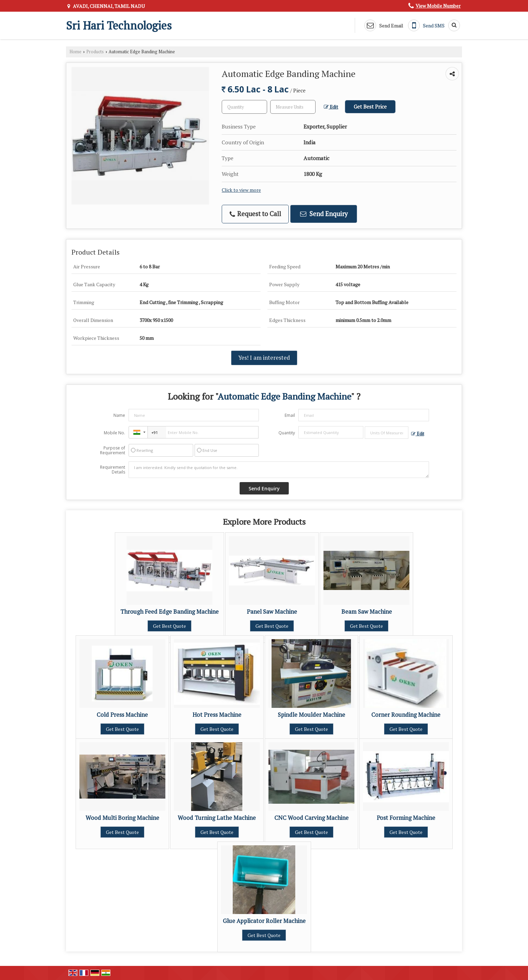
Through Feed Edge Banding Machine (169, 612)
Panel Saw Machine (272, 612)
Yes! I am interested (264, 358)
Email (290, 415)
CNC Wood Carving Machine (311, 818)
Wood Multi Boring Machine (122, 818)
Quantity (287, 433)
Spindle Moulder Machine (311, 715)
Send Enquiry (324, 214)
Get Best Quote (169, 626)
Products (95, 52)
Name (119, 415)
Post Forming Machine (406, 818)
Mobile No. (114, 433)
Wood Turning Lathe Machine (217, 818)
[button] (438, 6)
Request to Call (255, 214)
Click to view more (241, 190)
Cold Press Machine (122, 715)
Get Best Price (370, 107)
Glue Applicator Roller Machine (264, 921)
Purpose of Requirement (113, 450)
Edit (331, 107)
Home (75, 52)
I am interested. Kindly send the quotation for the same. (279, 470)
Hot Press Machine (217, 715)
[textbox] (293, 107)
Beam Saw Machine (367, 612)
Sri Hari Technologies (119, 25)
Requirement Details (113, 470)
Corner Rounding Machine (406, 715)
